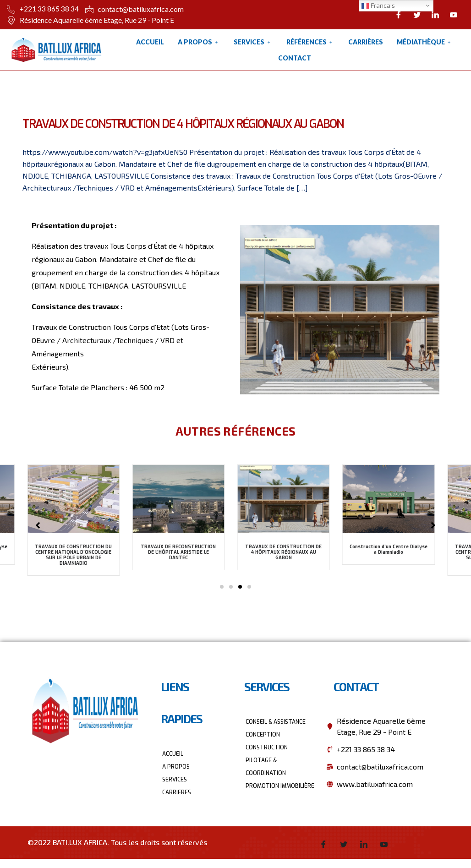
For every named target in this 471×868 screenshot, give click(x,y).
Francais (378, 6)
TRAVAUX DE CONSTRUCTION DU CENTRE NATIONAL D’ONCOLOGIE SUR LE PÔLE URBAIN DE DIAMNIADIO (73, 555)
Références (310, 42)
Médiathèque (425, 42)
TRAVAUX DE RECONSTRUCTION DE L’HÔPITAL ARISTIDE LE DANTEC (178, 552)
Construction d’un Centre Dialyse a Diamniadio (389, 549)
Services (253, 42)
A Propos (199, 42)
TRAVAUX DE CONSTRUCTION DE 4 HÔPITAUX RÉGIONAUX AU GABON (283, 552)
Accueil (150, 42)
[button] (222, 587)
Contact (295, 58)
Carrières (366, 42)
